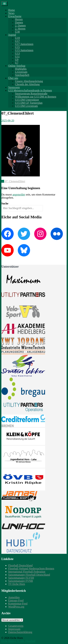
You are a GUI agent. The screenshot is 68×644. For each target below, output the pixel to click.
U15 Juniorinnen (24, 50)
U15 (17, 47)
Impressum (14, 629)
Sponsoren (14, 87)
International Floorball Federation (27, 572)
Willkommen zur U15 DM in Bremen (36, 97)
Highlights (21, 69)
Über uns (13, 78)
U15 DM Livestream (26, 106)
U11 (17, 56)
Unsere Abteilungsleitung (29, 81)
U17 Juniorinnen (24, 44)
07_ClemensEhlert (13, 181)
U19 (17, 38)
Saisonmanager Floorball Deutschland (29, 575)
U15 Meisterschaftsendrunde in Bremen (30, 90)
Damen (19, 22)
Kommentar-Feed (18, 604)
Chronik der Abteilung (27, 84)
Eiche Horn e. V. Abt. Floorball (18, 641)
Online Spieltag (17, 66)
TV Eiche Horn (17, 584)
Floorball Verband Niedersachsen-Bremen (31, 569)
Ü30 (17, 32)
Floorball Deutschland (20, 565)
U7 (17, 63)
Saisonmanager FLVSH (21, 578)
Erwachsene (15, 16)
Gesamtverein (16, 626)
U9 (17, 60)
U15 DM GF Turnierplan (29, 103)
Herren (19, 19)
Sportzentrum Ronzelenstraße (31, 94)
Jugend (12, 35)
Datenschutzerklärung (20, 632)
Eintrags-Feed (16, 600)
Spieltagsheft (22, 75)
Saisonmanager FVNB (21, 581)
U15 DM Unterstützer (27, 100)
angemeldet (19, 195)
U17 (17, 41)
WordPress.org (16, 607)
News (11, 13)
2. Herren (20, 29)
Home (12, 10)
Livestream (21, 72)
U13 (17, 53)
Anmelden (14, 597)
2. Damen (20, 26)
